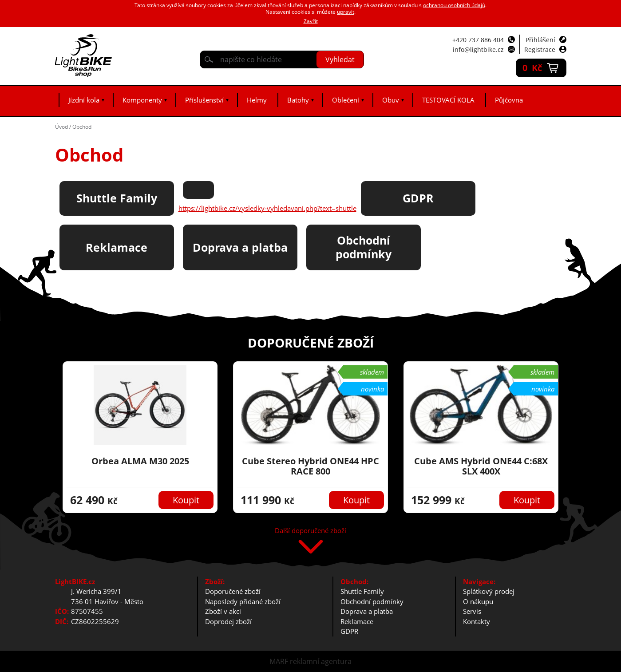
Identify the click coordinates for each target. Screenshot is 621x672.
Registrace (540, 49)
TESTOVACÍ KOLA (448, 100)
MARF (279, 661)
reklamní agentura (321, 661)
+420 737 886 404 (478, 40)
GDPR (349, 631)
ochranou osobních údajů (454, 5)
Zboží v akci (223, 611)
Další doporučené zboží (310, 531)
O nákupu (478, 601)
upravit (346, 12)
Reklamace (357, 621)
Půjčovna (509, 100)
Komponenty (142, 100)
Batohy (298, 100)
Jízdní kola (84, 100)
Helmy (257, 100)
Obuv (391, 100)
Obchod (82, 127)
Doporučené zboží (233, 591)
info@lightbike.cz (478, 49)
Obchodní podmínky (372, 601)
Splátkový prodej (489, 591)
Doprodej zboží (228, 621)
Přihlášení (540, 40)
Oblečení (346, 100)
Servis (472, 611)
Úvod (61, 127)
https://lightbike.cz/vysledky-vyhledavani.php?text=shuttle (267, 208)
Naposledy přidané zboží (243, 601)
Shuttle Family (362, 591)
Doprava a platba (367, 611)
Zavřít (311, 21)
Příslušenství (204, 100)
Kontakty (477, 621)
